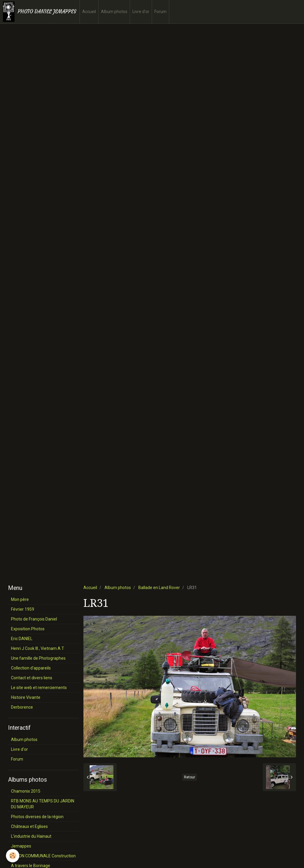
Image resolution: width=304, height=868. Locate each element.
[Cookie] (13, 856)
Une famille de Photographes (38, 658)
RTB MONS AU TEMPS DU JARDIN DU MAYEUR (43, 804)
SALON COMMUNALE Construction (43, 856)
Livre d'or (141, 12)
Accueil (89, 12)
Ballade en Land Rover (159, 588)
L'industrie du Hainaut (31, 836)
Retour (190, 777)
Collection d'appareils (31, 668)
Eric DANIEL (22, 639)
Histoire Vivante (26, 697)
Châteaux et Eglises (29, 826)
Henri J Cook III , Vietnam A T (38, 648)
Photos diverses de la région (37, 817)
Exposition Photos (28, 629)
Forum (160, 12)
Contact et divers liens (32, 678)
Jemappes (21, 846)
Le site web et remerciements (39, 688)
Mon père (20, 599)
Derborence (22, 707)
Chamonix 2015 (26, 791)
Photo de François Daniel (34, 619)
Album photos (114, 12)
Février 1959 (23, 609)
